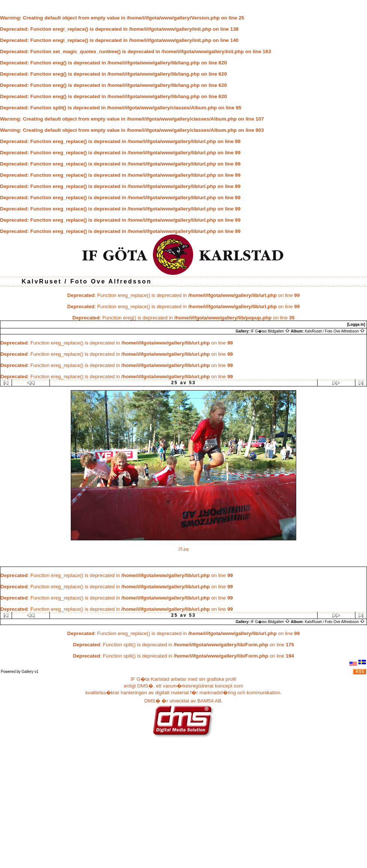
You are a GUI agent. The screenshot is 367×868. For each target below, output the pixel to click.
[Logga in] (356, 324)
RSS (360, 672)
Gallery (28, 672)
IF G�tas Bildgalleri (270, 331)
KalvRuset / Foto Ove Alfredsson (335, 331)
